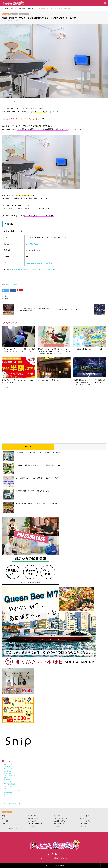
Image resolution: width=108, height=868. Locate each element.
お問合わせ (64, 858)
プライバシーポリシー (46, 858)
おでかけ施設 (6, 818)
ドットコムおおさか (49, 865)
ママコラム (80, 446)
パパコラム (57, 826)
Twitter (49, 854)
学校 (3, 816)
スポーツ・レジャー (86, 821)
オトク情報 (5, 821)
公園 (3, 824)
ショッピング (32, 821)
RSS (59, 854)
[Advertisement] (54, 414)
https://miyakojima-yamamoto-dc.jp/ (39, 263)
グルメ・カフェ (32, 816)
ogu (10, 296)
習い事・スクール (33, 818)
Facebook (52, 854)
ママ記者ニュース (24, 14)
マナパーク (83, 826)
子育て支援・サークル (60, 818)
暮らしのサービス (59, 824)
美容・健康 (6, 14)
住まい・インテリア (86, 818)
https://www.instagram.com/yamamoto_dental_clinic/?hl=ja (34, 269)
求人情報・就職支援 (60, 821)
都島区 (7, 299)
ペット (4, 826)
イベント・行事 (84, 816)
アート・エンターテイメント (36, 824)
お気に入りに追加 (11, 284)
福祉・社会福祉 (84, 824)
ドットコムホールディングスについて (13, 829)
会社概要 (57, 858)
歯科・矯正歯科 (14, 14)
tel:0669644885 (32, 244)
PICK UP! (28, 446)
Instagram (56, 854)
